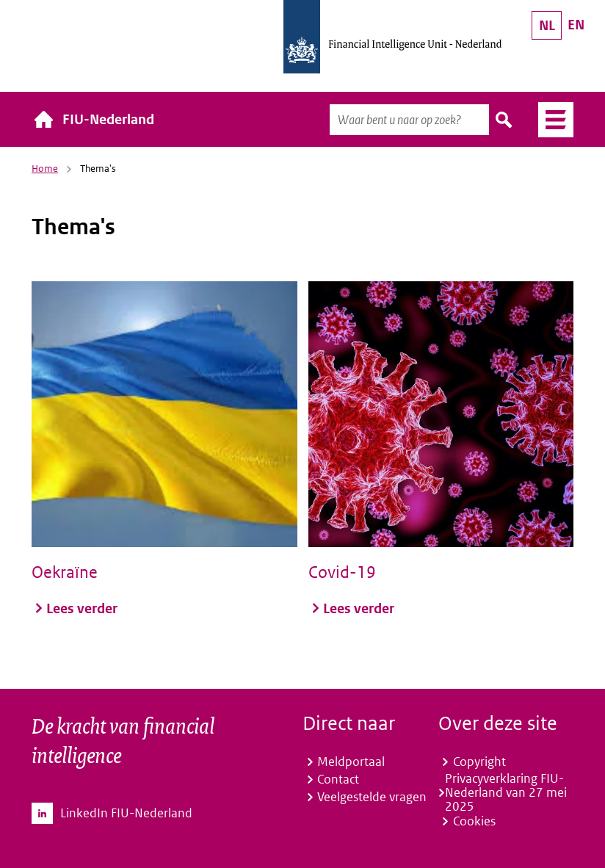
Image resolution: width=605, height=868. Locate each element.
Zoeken (504, 120)
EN (576, 25)
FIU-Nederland (108, 119)
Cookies (474, 821)
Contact (338, 779)
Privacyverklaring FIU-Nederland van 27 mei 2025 (506, 793)
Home (45, 169)
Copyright (479, 762)
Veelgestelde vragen (372, 797)
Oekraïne (65, 572)
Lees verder (82, 608)
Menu (550, 120)
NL (547, 25)
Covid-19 (342, 572)
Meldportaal (351, 762)
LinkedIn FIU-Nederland (126, 813)
